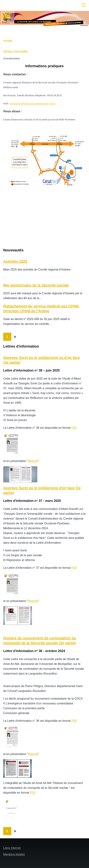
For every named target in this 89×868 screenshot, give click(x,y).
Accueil (8, 41)
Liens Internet (12, 848)
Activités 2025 (15, 261)
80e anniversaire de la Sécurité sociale (36, 285)
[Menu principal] (84, 5)
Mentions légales (14, 854)
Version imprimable (15, 51)
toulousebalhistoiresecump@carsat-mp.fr (33, 103)
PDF (74, 428)
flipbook (33, 461)
